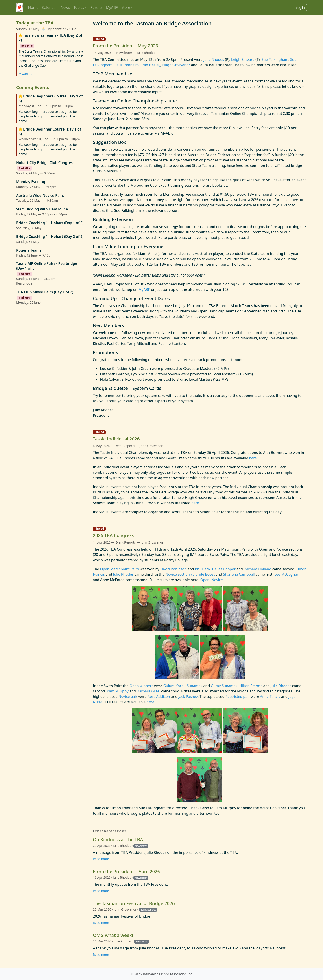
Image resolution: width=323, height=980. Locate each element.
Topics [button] (79, 7)
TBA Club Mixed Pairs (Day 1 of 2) (45, 292)
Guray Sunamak (224, 686)
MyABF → (26, 74)
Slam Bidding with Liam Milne (42, 209)
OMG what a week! (113, 935)
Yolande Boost (203, 574)
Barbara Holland (258, 569)
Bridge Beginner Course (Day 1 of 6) (50, 132)
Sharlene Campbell (239, 574)
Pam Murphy (118, 691)
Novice (217, 580)
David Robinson (173, 569)
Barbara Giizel (149, 691)
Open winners (141, 686)
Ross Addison (159, 697)
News (65, 7)
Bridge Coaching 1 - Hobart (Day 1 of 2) (50, 223)
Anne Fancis (270, 697)
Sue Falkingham (275, 60)
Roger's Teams (29, 250)
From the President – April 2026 (126, 871)
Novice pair (128, 697)
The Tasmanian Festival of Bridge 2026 (134, 903)
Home (33, 7)
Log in (300, 8)
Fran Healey (151, 65)
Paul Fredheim (127, 65)
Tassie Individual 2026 (116, 439)
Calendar (50, 7)
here (253, 458)
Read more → (103, 859)
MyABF (112, 7)
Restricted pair (238, 697)
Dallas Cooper (224, 569)
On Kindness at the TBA (118, 840)
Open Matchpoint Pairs (119, 569)
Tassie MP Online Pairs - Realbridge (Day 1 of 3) (47, 266)
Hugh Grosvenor (176, 65)
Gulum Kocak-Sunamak (183, 686)
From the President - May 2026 (125, 46)
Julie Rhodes (214, 60)
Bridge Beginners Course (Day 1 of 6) (51, 99)
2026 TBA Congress (113, 535)
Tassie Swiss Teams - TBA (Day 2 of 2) (50, 38)
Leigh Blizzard (243, 60)
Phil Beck (203, 569)
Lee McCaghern (287, 574)
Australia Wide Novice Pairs (40, 196)
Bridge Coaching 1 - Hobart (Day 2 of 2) (50, 237)
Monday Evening (31, 182)
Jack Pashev (188, 697)
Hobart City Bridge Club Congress (45, 163)
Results (96, 7)
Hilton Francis (251, 686)
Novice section (177, 574)
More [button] (126, 7)
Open (205, 580)
